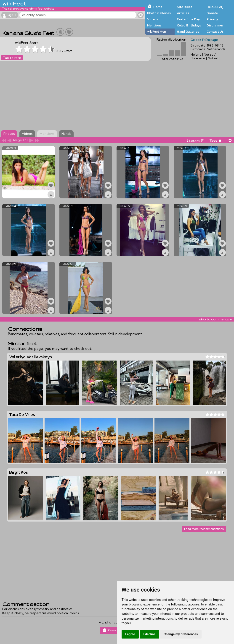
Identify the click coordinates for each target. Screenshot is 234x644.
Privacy (212, 19)
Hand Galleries (188, 31)
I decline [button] (149, 634)
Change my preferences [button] (181, 634)
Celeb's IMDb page (204, 40)
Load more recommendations (204, 529)
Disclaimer (215, 25)
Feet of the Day (188, 19)
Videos (153, 19)
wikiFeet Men (157, 31)
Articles (183, 13)
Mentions (154, 25)
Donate (212, 13)
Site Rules (185, 7)
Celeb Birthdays (189, 25)
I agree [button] (130, 634)
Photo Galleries (159, 13)
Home (158, 7)
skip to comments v (215, 319)
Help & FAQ (215, 7)
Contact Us (215, 31)
